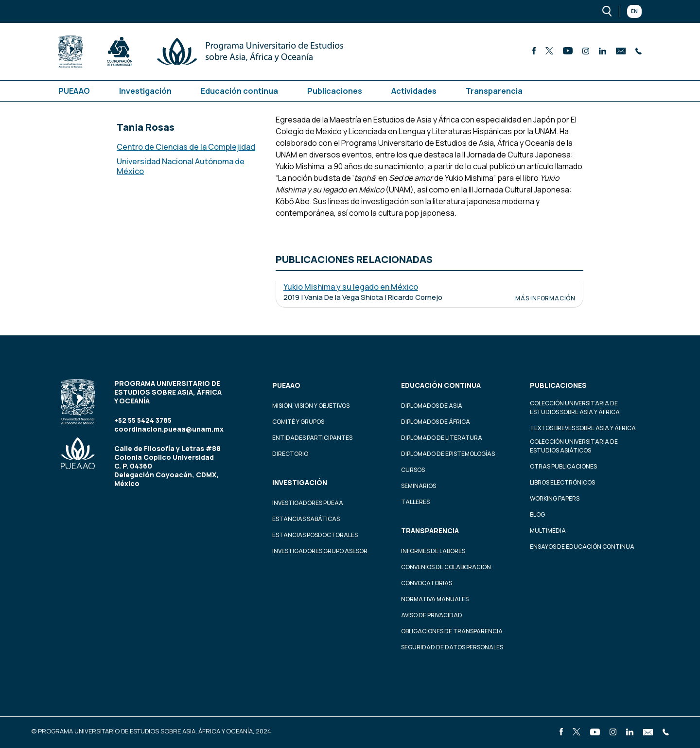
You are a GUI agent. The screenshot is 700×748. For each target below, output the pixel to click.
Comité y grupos (298, 422)
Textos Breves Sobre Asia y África (583, 428)
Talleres (415, 502)
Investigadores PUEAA (308, 503)
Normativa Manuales (435, 599)
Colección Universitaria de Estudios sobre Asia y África (575, 408)
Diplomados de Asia (432, 406)
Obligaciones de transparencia (452, 631)
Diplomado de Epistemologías (448, 454)
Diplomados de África (436, 422)
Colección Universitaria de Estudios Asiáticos (574, 446)
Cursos (413, 470)
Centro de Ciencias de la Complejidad (186, 147)
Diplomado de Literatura (442, 438)
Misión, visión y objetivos (311, 406)
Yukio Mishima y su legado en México (351, 287)
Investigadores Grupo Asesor (320, 551)
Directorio (290, 454)
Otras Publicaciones (563, 466)
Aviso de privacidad (432, 615)
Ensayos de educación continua (582, 547)
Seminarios (419, 486)
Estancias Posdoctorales (315, 535)
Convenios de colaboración (446, 567)
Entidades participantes (312, 438)
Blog (537, 514)
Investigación (145, 91)
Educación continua (239, 91)
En (634, 11)
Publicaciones (335, 91)
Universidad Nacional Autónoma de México (181, 166)
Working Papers (555, 498)
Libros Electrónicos (562, 482)
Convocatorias (427, 583)
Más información (545, 298)
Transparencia (494, 91)
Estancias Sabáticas (306, 519)
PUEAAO (74, 91)
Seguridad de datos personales (452, 647)
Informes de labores (433, 551)
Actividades (414, 91)
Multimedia (548, 531)
